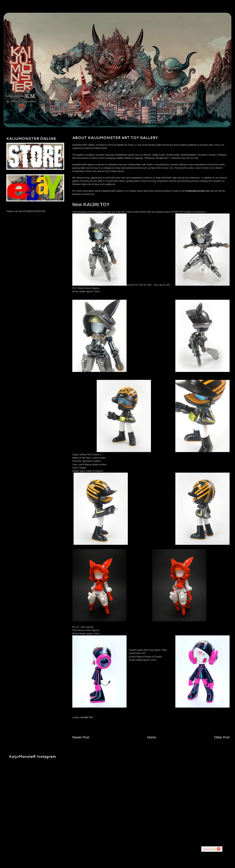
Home (152, 737)
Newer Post (81, 737)
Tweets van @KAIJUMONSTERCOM (26, 211)
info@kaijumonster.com (197, 191)
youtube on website (212, 849)
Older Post (222, 737)
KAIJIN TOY (87, 717)
